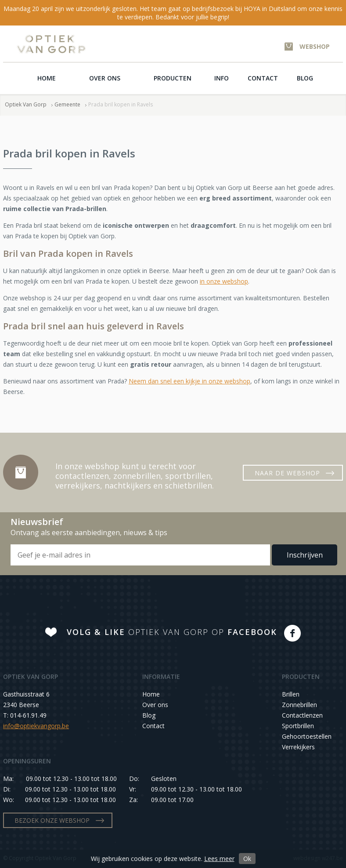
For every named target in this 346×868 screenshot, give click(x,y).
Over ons (105, 78)
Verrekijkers (298, 747)
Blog (305, 78)
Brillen (291, 694)
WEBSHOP (315, 46)
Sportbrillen (298, 726)
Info (222, 78)
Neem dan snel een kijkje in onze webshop (189, 381)
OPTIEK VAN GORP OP (172, 632)
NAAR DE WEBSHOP (287, 473)
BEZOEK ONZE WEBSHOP (52, 820)
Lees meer (219, 859)
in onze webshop (224, 281)
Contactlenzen (302, 715)
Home (47, 78)
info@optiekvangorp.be (36, 726)
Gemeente (67, 104)
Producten (173, 78)
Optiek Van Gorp (51, 44)
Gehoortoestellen (307, 736)
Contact (263, 78)
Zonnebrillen (299, 705)
